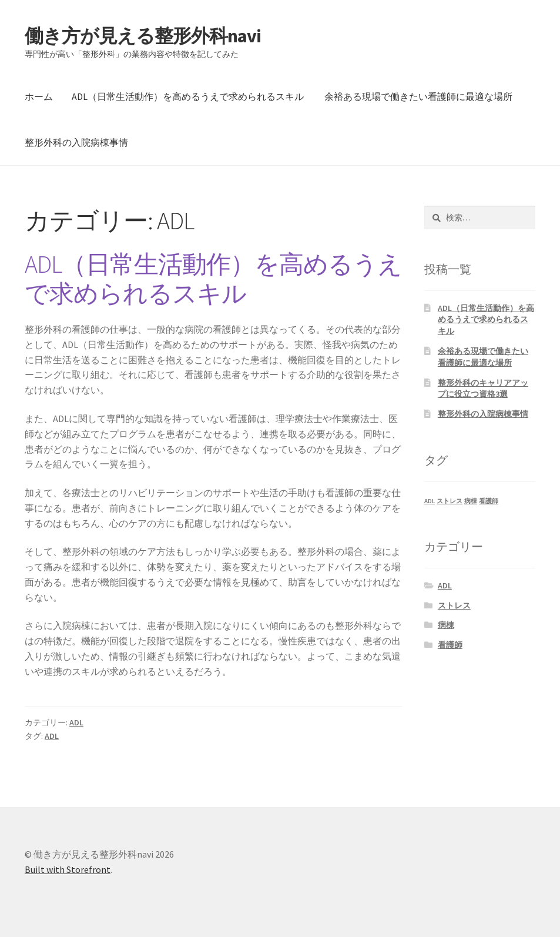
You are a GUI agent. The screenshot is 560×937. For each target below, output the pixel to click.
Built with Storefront (68, 869)
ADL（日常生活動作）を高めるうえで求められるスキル (188, 96)
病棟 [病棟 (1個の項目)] (471, 501)
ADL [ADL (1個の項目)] (430, 501)
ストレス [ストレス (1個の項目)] (450, 501)
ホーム (39, 96)
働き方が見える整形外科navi (143, 36)
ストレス (454, 605)
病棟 (446, 625)
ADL (76, 722)
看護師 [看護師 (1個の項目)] (489, 501)
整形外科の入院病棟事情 (76, 142)
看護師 (450, 645)
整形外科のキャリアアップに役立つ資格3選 (483, 389)
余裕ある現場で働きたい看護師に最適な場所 (418, 96)
